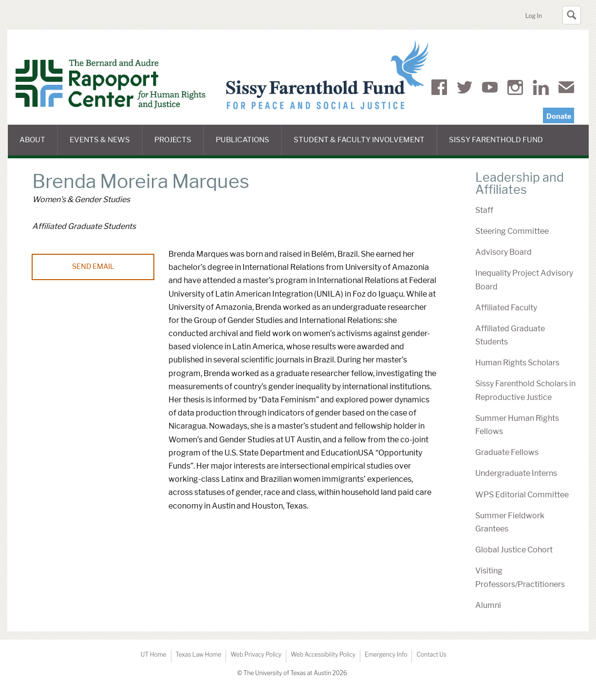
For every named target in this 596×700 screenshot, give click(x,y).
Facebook (439, 89)
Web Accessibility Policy (323, 654)
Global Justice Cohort (514, 550)
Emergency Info (386, 654)
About (38, 145)
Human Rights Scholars (517, 363)
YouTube (490, 89)
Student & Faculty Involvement (365, 145)
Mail (566, 89)
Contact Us (431, 654)
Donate (559, 116)
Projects (179, 145)
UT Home (153, 654)
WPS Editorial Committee (522, 495)
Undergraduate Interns (516, 473)
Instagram (515, 89)
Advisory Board (503, 252)
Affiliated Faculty (506, 308)
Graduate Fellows (507, 452)
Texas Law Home (199, 654)
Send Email (93, 266)
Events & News (106, 145)
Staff (484, 210)
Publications (249, 145)
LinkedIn (541, 89)
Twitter (465, 89)
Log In (534, 16)
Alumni (488, 605)
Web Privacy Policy (256, 654)
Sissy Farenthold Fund (502, 145)
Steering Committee (512, 231)
